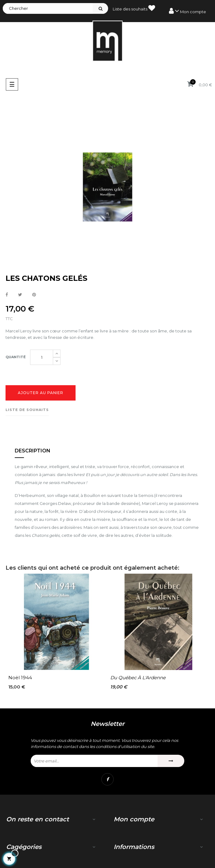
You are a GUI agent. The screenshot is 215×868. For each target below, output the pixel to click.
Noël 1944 (20, 678)
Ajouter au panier (41, 393)
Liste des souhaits (134, 8)
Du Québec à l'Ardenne (138, 678)
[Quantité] (42, 357)
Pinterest (34, 295)
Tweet (20, 295)
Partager (7, 295)
